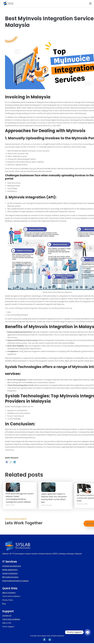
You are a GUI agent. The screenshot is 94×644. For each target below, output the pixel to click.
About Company (9, 593)
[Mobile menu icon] (90, 3)
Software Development (12, 566)
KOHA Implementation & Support (15, 581)
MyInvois (33, 169)
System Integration (10, 573)
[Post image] (13, 487)
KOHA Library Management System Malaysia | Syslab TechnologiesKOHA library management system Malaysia (20, 498)
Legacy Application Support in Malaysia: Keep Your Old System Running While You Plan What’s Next (54, 498)
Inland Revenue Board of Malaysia (76, 117)
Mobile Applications (10, 570)
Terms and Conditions (11, 619)
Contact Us (7, 616)
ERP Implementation (10, 577)
